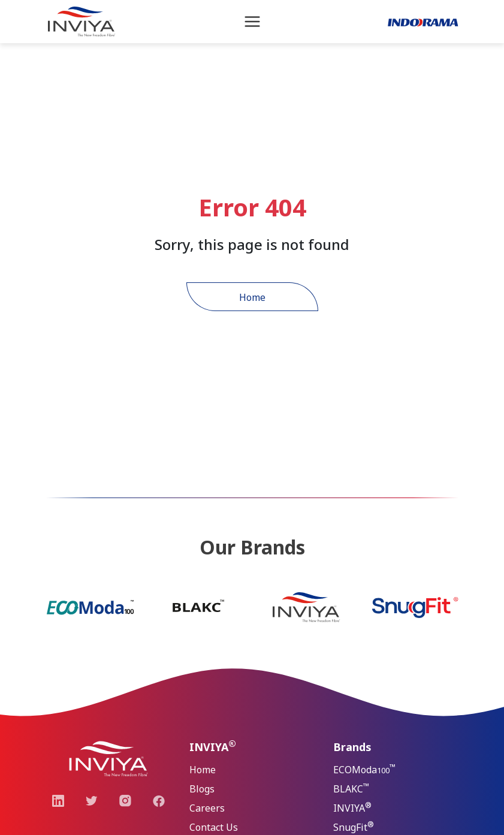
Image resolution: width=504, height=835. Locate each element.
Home (252, 297)
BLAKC (351, 788)
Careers (207, 808)
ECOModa (364, 769)
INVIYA (352, 807)
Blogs (202, 789)
